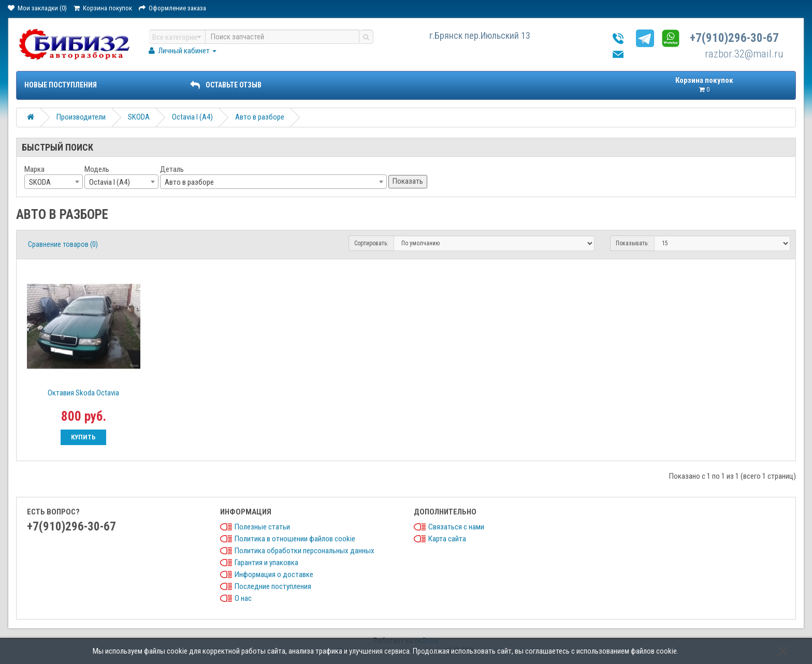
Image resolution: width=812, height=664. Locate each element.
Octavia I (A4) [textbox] (110, 182)
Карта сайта (447, 539)
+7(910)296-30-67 (734, 38)
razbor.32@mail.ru (744, 54)
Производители (81, 117)
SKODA (139, 117)
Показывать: (632, 243)
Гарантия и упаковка (266, 563)
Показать (408, 181)
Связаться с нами (456, 527)
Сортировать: (371, 243)
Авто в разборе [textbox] (189, 182)
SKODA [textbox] (40, 182)
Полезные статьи (262, 527)
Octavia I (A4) (192, 117)
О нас (243, 598)
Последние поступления (273, 586)
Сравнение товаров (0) (63, 244)
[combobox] (54, 182)
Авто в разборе (260, 117)
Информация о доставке (274, 574)
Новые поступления (61, 85)
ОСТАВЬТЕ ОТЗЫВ (226, 85)
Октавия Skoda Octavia (83, 393)
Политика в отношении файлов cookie (295, 539)
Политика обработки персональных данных (304, 551)
